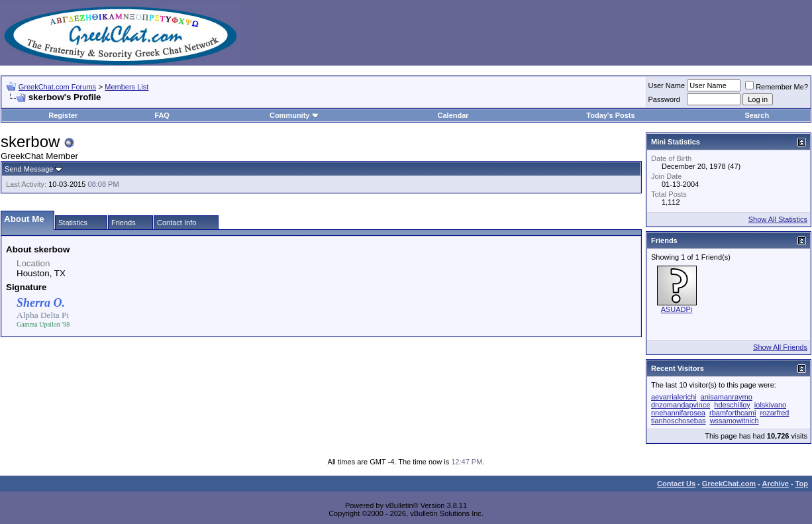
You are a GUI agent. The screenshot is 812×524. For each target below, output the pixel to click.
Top (802, 484)
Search (757, 115)
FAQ (162, 115)
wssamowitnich (735, 421)
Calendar (453, 115)
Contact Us (676, 484)
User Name (667, 85)
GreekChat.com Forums (57, 87)
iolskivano (770, 405)
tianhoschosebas (679, 421)
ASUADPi (677, 309)
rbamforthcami (733, 413)
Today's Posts (610, 115)
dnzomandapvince (681, 405)
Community (294, 115)
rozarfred (774, 413)
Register (63, 115)
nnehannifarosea (678, 413)
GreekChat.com (729, 484)
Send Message (29, 169)
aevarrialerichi (674, 397)
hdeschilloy (732, 405)
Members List (127, 87)
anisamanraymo (727, 397)
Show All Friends (780, 347)
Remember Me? (777, 87)
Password (664, 99)
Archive (776, 484)
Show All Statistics (778, 219)
